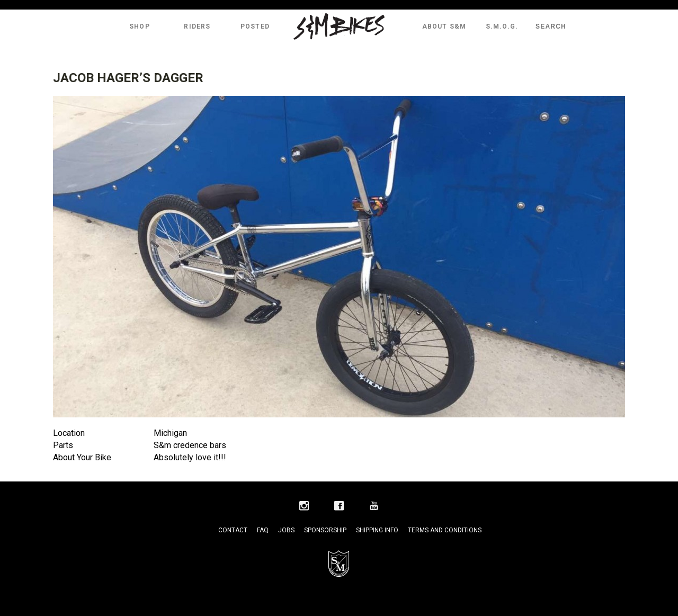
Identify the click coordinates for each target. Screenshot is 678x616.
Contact (233, 530)
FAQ (263, 530)
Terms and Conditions (445, 530)
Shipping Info (377, 530)
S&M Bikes (339, 26)
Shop (140, 26)
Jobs (286, 530)
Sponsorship (325, 530)
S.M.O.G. (502, 26)
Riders (197, 26)
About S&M (444, 26)
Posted (255, 26)
